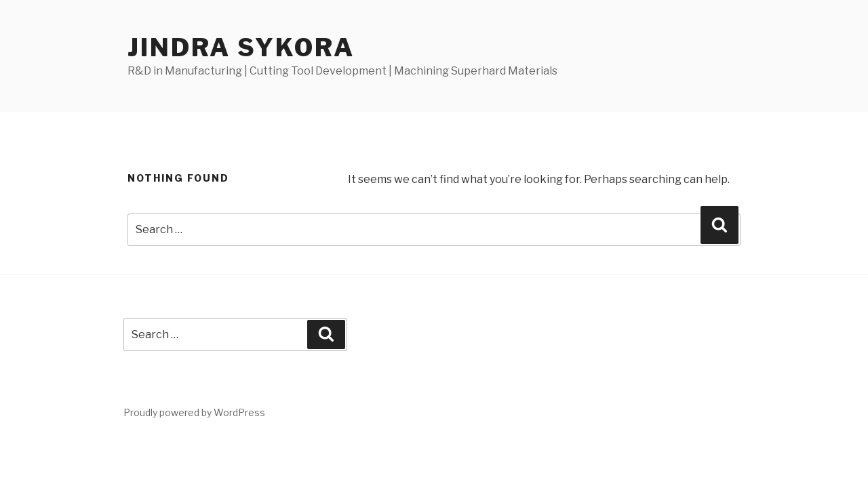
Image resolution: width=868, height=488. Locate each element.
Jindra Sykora (241, 47)
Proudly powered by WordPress (194, 412)
